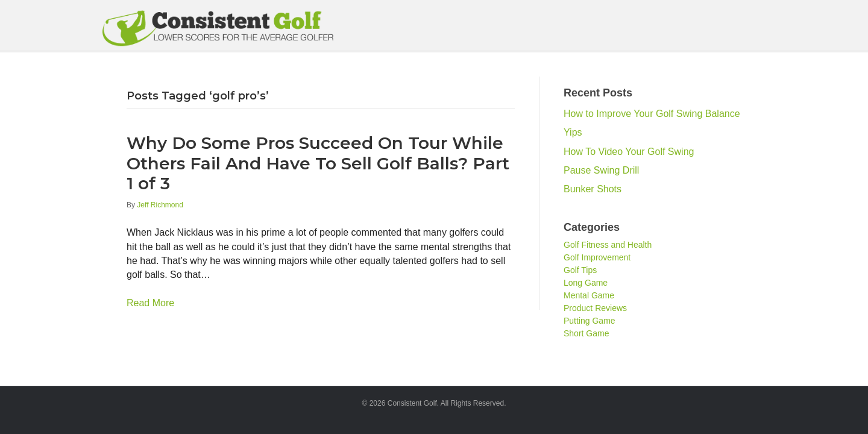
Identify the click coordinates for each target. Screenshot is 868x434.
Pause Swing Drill (601, 170)
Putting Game (590, 321)
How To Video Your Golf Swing (629, 152)
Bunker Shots (593, 189)
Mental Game (589, 295)
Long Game (586, 283)
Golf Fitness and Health (608, 245)
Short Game (586, 333)
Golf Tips (580, 270)
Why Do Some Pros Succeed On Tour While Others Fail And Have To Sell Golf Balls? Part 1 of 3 (318, 163)
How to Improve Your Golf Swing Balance (652, 114)
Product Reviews (595, 308)
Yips (573, 132)
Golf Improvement (597, 257)
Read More (150, 303)
